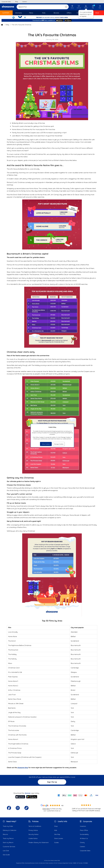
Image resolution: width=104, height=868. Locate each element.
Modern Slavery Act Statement (39, 842)
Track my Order (8, 826)
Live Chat (6, 851)
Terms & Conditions (35, 826)
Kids (56, 830)
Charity (82, 842)
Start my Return (8, 842)
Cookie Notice (33, 838)
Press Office (84, 830)
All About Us (84, 838)
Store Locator (59, 838)
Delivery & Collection (10, 830)
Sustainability (84, 834)
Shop (56, 826)
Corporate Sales (85, 851)
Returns (5, 834)
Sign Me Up (52, 782)
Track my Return (8, 838)
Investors (83, 826)
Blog (7, 25)
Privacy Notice (33, 830)
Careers (83, 847)
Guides (57, 842)
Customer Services (9, 847)
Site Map (57, 834)
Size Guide (6, 855)
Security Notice (33, 834)
